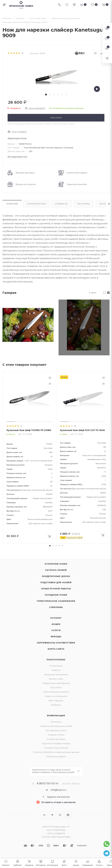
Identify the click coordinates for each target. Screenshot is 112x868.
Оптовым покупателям (56, 748)
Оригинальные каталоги (56, 692)
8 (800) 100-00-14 (48, 784)
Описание (12, 204)
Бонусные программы (56, 674)
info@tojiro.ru (58, 790)
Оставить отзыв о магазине (58, 802)
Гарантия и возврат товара (56, 743)
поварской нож (74, 235)
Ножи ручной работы (56, 589)
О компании (56, 666)
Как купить (84, 204)
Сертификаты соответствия (56, 643)
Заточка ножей (56, 570)
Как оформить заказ (56, 730)
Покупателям (56, 660)
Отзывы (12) (62, 204)
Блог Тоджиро (56, 700)
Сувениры (56, 607)
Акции (56, 624)
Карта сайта (56, 649)
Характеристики (37, 204)
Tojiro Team (56, 687)
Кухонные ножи (56, 564)
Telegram (52, 815)
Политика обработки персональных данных (56, 752)
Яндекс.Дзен (68, 815)
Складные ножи (56, 595)
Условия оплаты (56, 735)
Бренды (56, 636)
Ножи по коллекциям (56, 696)
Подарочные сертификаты (56, 683)
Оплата (103, 204)
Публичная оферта (56, 756)
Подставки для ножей (56, 582)
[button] (50, 546)
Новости (56, 670)
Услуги (56, 630)
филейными (10, 220)
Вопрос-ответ (56, 679)
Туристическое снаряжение (56, 601)
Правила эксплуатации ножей (56, 726)
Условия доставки (56, 739)
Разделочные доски (56, 576)
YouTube (60, 815)
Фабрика (56, 705)
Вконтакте (44, 815)
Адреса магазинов (58, 797)
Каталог (56, 618)
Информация (56, 716)
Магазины (56, 722)
